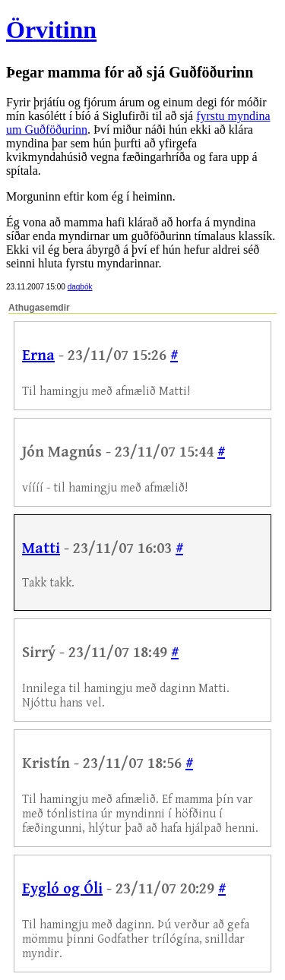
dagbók (80, 287)
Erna (38, 356)
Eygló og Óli (62, 889)
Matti (41, 549)
